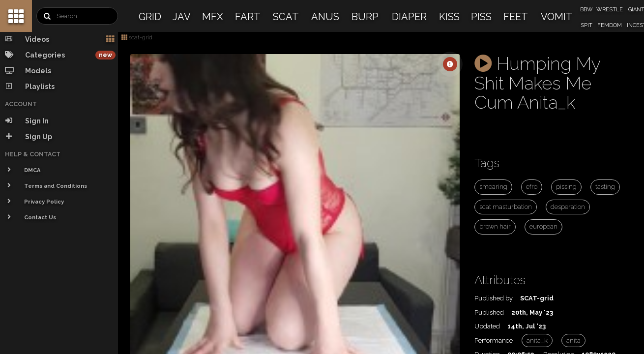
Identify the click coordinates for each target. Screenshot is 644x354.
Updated (487, 326)
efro (532, 187)
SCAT (286, 17)
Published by (494, 298)
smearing (493, 187)
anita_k (537, 340)
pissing (566, 187)
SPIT (586, 25)
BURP (365, 17)
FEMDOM (610, 25)
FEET (516, 17)
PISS (481, 17)
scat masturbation (506, 207)
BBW (586, 10)
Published (489, 312)
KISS (449, 17)
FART (248, 17)
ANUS (325, 17)
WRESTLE (610, 10)
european (543, 226)
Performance (494, 340)
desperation (568, 207)
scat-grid (137, 37)
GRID (150, 17)
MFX (213, 17)
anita (573, 340)
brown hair (495, 226)
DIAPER (409, 17)
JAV (182, 17)
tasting (605, 187)
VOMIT (557, 17)
